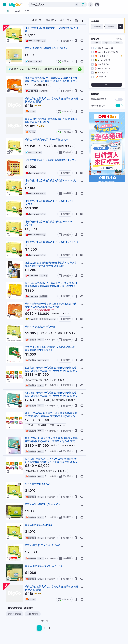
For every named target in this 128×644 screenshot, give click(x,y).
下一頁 (45, 621)
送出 (107, 85)
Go (121, 26)
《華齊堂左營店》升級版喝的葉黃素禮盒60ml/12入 (51, 160)
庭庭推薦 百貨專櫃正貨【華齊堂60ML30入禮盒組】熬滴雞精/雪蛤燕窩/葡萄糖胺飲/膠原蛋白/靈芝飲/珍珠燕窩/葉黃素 (51, 286)
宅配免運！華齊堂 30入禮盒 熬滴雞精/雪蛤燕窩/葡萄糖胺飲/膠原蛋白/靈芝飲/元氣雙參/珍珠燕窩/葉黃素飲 (51, 396)
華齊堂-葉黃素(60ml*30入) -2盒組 (43, 545)
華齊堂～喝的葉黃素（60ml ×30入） (44, 504)
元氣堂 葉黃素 (15, 614)
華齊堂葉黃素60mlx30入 (38, 484)
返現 (117, 43)
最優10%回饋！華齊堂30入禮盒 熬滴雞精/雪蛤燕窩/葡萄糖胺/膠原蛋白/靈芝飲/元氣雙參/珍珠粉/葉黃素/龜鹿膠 (52, 441)
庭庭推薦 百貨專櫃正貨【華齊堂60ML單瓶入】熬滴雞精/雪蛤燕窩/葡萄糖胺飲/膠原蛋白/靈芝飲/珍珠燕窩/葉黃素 (51, 81)
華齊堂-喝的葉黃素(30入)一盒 (40, 327)
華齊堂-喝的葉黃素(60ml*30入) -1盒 (44, 566)
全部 (96, 43)
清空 (107, 43)
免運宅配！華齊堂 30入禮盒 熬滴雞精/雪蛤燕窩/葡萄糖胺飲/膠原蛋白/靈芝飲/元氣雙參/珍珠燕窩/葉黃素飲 (51, 371)
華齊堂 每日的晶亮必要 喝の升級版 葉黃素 (47, 139)
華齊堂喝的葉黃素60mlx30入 (40, 525)
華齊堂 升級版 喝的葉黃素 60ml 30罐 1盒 (46, 48)
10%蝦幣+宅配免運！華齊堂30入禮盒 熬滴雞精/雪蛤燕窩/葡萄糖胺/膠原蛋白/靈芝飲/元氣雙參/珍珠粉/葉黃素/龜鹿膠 (51, 462)
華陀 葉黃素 (33, 614)
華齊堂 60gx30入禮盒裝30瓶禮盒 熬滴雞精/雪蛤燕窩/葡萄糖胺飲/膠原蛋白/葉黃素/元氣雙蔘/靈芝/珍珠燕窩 (51, 416)
